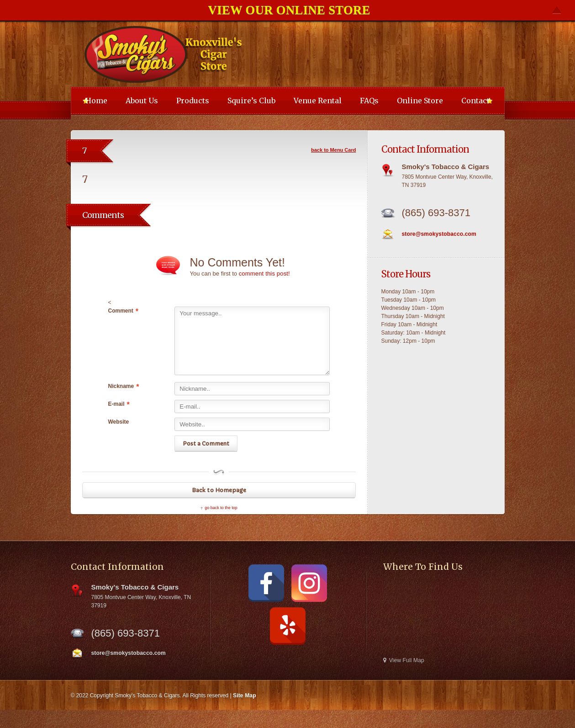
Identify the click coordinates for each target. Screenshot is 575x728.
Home (96, 101)
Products (193, 101)
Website (119, 422)
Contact (475, 101)
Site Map (244, 696)
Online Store (420, 101)
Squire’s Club (251, 101)
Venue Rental (318, 101)
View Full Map (403, 660)
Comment (124, 311)
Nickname (124, 387)
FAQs (369, 101)
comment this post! (264, 274)
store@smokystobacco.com (438, 234)
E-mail (119, 404)
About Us (142, 101)
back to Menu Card (333, 150)
